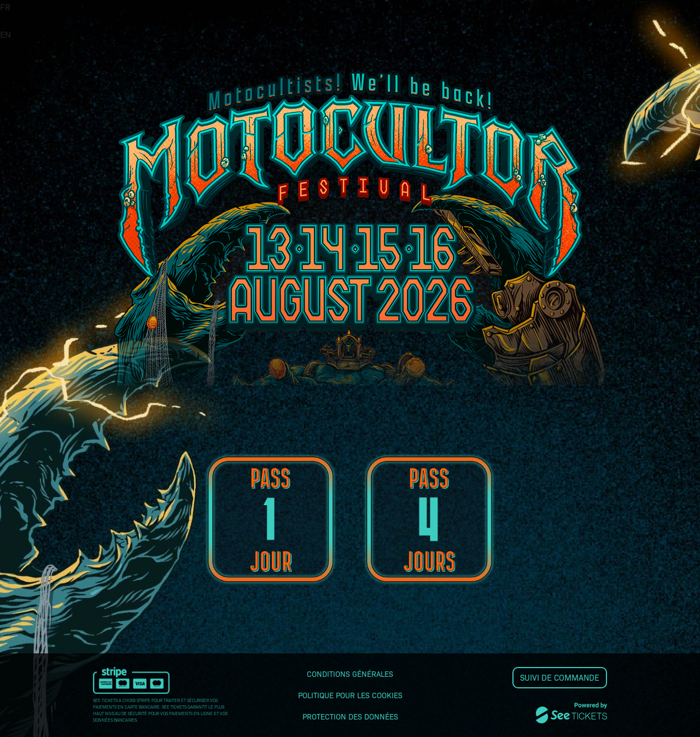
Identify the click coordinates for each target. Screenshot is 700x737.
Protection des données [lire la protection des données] (350, 716)
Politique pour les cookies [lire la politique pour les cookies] (350, 695)
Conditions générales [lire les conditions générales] (350, 674)
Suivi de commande (560, 677)
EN (5, 34)
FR (5, 7)
